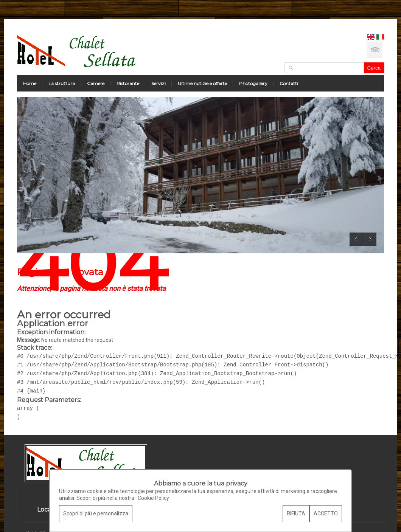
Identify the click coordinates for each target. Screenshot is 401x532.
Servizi (159, 83)
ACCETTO (326, 513)
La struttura (62, 83)
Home (30, 83)
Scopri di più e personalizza (96, 513)
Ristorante (128, 83)
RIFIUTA (296, 513)
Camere (96, 83)
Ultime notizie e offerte (202, 83)
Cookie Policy (153, 498)
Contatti (289, 83)
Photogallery (253, 83)
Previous (356, 239)
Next (370, 239)
